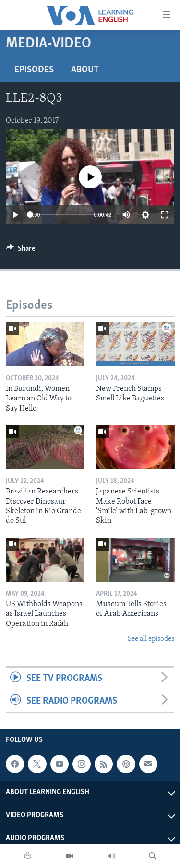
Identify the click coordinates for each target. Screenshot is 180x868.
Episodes (34, 70)
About (85, 70)
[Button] (21, 251)
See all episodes (151, 639)
